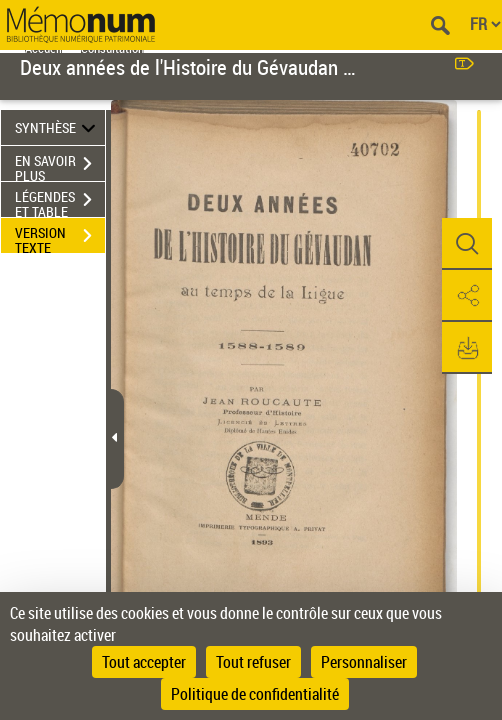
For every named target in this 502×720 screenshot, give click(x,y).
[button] (467, 244)
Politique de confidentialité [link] (255, 694)
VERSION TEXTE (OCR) (60, 238)
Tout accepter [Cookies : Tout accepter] (144, 662)
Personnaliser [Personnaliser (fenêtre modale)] (364, 662)
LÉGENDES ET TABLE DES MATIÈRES (60, 202)
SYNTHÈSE (58, 127)
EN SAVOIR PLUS (60, 166)
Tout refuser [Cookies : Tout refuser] (253, 662)
